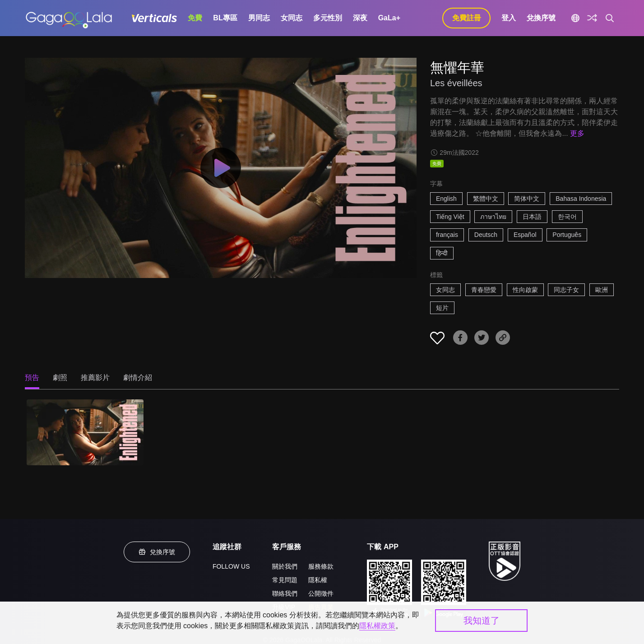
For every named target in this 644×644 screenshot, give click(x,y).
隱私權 (318, 580)
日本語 (532, 217)
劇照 (60, 378)
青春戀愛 (484, 290)
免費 (195, 18)
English (446, 199)
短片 (442, 308)
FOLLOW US (231, 566)
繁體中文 (486, 199)
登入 (509, 18)
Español (525, 235)
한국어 (567, 217)
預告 (32, 378)
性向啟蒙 (525, 290)
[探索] (592, 18)
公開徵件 (321, 593)
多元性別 (328, 18)
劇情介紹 (138, 378)
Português (567, 235)
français (447, 235)
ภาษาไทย (493, 217)
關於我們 (285, 566)
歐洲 (602, 290)
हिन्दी (442, 253)
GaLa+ (389, 18)
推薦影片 (95, 378)
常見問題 (285, 580)
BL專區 (225, 18)
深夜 (360, 18)
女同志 (292, 18)
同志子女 (566, 290)
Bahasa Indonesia (581, 199)
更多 (577, 133)
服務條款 (321, 566)
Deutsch (486, 235)
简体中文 (527, 199)
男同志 (259, 18)
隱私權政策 (377, 626)
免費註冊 (467, 18)
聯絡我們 (285, 593)
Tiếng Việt (450, 217)
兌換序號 (541, 18)
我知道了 (482, 621)
